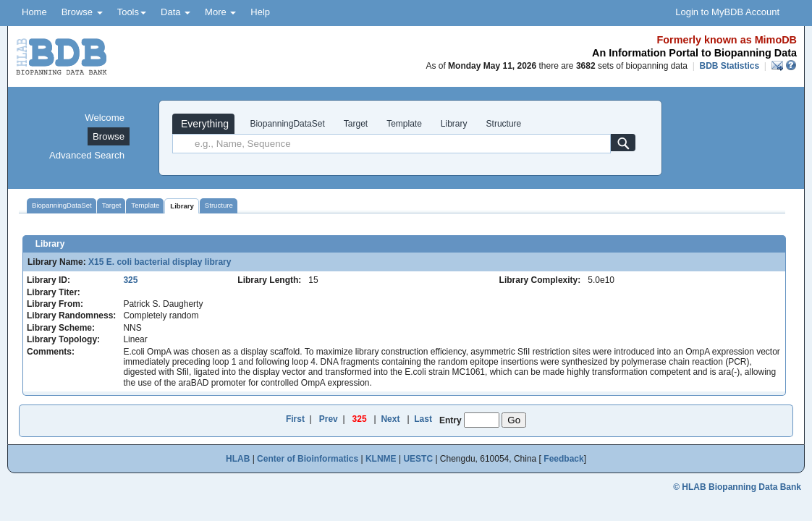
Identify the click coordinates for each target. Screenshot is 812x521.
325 (130, 280)
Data (175, 12)
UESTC (418, 459)
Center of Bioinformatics (308, 459)
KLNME (381, 459)
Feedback (563, 459)
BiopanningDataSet (286, 124)
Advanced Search (87, 155)
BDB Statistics (729, 66)
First (295, 419)
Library (454, 124)
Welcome (105, 118)
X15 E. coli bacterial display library (160, 262)
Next (390, 419)
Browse (82, 12)
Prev (329, 419)
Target (356, 124)
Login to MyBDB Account (727, 12)
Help (260, 12)
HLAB (238, 459)
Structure (504, 124)
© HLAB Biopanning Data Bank (737, 487)
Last (423, 419)
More (220, 12)
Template (404, 124)
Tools (132, 12)
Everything (203, 124)
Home (34, 12)
